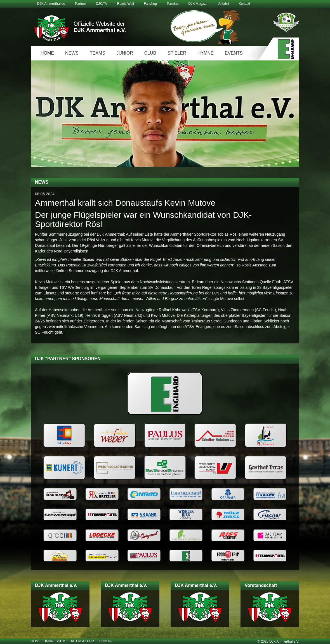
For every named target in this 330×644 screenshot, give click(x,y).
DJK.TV (101, 4)
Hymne (206, 53)
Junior (125, 53)
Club (150, 53)
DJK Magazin (198, 4)
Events (234, 53)
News (72, 53)
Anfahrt (224, 4)
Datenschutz (82, 641)
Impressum (55, 641)
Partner (80, 4)
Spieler (177, 53)
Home (47, 53)
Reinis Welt (126, 4)
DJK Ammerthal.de (51, 4)
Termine (173, 4)
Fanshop (150, 4)
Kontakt (245, 4)
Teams (97, 53)
